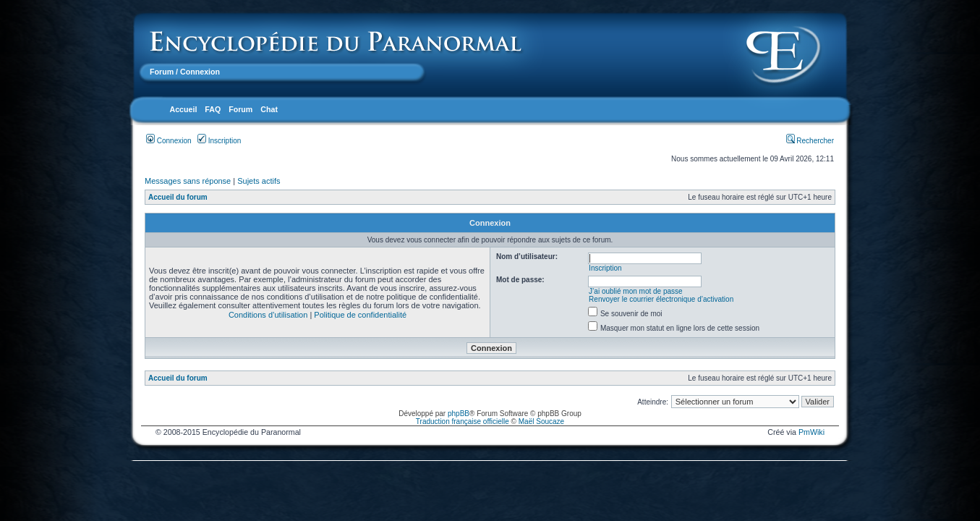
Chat (269, 109)
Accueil (183, 109)
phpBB (459, 414)
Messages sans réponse (188, 181)
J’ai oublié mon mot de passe (636, 291)
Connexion (169, 141)
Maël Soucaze (541, 422)
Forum (162, 72)
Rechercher (810, 141)
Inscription (219, 141)
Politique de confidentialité (360, 315)
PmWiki (811, 432)
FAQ (213, 109)
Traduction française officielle (463, 422)
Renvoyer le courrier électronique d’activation (661, 299)
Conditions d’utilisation (268, 315)
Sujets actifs (259, 181)
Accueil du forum (178, 197)
